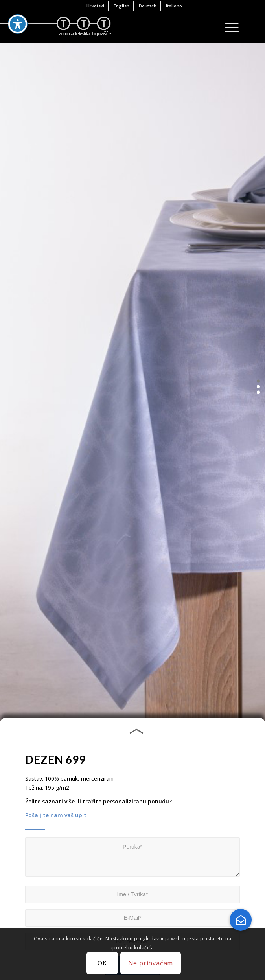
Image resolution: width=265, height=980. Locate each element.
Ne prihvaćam (151, 963)
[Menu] (228, 27)
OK (102, 963)
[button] (258, 381)
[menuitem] (96, 6)
